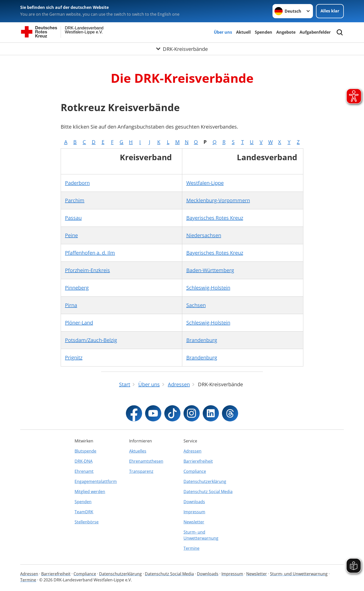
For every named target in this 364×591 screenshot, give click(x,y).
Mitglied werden (90, 492)
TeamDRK (84, 512)
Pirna (71, 305)
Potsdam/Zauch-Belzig (91, 340)
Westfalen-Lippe (205, 183)
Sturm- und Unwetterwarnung (201, 535)
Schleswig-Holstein (208, 288)
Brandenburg (202, 340)
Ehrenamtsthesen (146, 461)
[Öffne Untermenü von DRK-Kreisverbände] (182, 49)
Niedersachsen (204, 235)
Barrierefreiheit (198, 461)
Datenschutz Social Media (208, 492)
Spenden (264, 32)
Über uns (223, 32)
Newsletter (194, 522)
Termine (191, 548)
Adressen (192, 451)
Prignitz (74, 358)
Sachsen (196, 305)
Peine (71, 235)
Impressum (194, 512)
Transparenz (141, 471)
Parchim (75, 200)
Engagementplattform (96, 481)
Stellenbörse (87, 522)
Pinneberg (77, 288)
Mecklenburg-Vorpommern (218, 200)
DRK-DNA (84, 461)
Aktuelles (138, 451)
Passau (73, 218)
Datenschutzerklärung (205, 481)
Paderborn (77, 183)
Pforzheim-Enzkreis (87, 270)
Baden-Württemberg (210, 270)
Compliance (195, 471)
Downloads (194, 502)
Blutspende (85, 451)
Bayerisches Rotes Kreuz (215, 218)
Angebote (286, 32)
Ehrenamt (84, 471)
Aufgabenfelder (315, 32)
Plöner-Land (79, 323)
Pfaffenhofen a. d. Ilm (90, 253)
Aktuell (243, 32)
